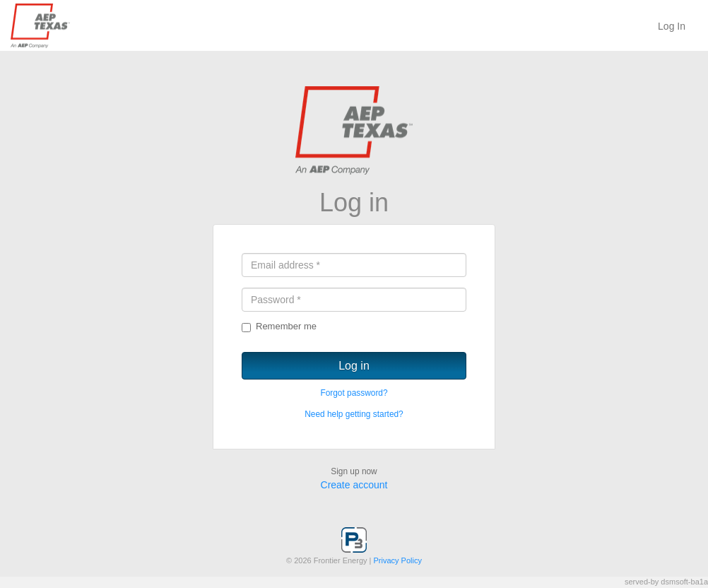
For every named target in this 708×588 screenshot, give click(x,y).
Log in (354, 366)
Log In (672, 26)
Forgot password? (354, 393)
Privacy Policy (398, 560)
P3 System (74, 26)
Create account (354, 485)
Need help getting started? (354, 414)
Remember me (279, 327)
